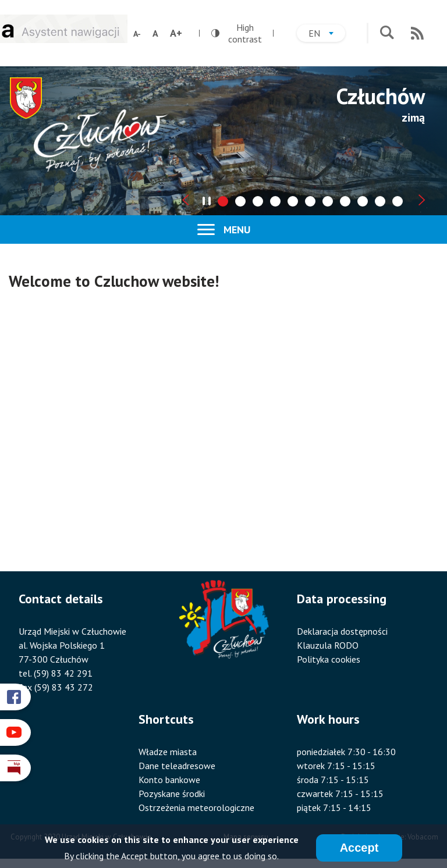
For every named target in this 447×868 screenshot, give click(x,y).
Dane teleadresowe (177, 766)
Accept (359, 848)
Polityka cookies (329, 659)
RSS (417, 33)
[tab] (223, 201)
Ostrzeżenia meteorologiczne (196, 807)
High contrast (237, 33)
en (327, 35)
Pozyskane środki (172, 794)
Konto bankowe (169, 780)
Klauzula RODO (328, 645)
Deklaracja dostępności (342, 631)
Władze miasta (168, 752)
